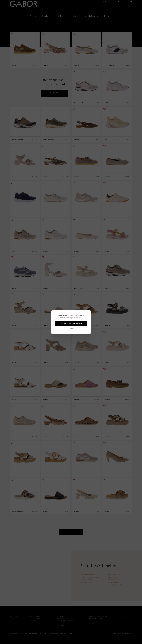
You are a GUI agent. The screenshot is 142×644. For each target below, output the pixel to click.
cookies (76, 315)
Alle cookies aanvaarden (71, 323)
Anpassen (71, 328)
